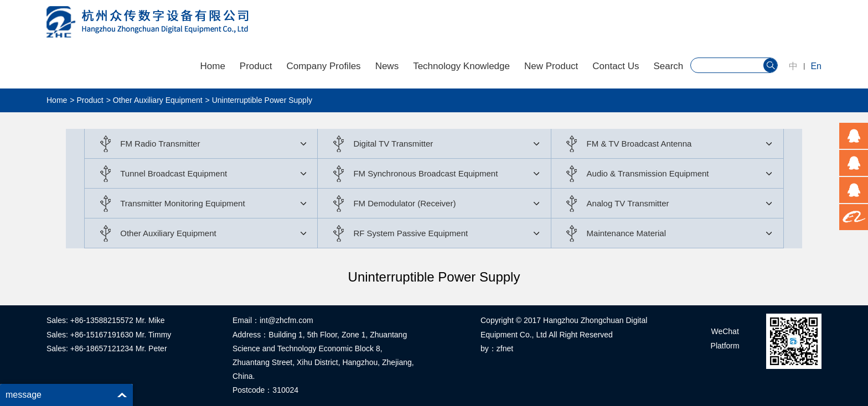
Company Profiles (323, 66)
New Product (551, 66)
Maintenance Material (626, 233)
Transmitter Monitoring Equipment (182, 203)
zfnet (505, 348)
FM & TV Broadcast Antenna (639, 144)
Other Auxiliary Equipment (168, 233)
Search (668, 66)
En (816, 66)
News (387, 66)
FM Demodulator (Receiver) (404, 203)
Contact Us (616, 66)
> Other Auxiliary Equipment (154, 100)
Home (213, 66)
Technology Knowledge (461, 66)
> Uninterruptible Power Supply (259, 100)
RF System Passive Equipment (410, 233)
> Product (86, 100)
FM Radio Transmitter (160, 144)
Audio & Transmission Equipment (648, 173)
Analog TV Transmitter (628, 203)
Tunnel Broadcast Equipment (174, 173)
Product (256, 66)
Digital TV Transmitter (393, 144)
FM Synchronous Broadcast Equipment (425, 173)
